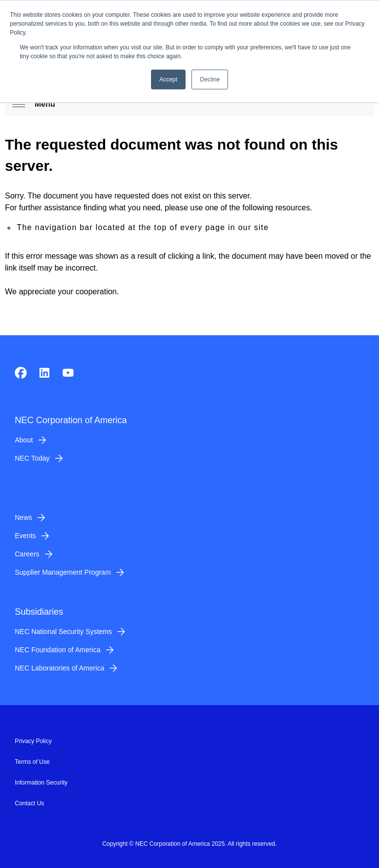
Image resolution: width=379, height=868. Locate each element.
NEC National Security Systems (63, 631)
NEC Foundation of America (58, 650)
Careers (27, 554)
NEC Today (32, 458)
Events (25, 536)
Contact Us (29, 803)
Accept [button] (169, 79)
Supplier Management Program (63, 572)
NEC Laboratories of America (59, 668)
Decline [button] (210, 79)
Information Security (41, 783)
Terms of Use (32, 762)
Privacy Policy (33, 741)
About (24, 440)
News (23, 517)
